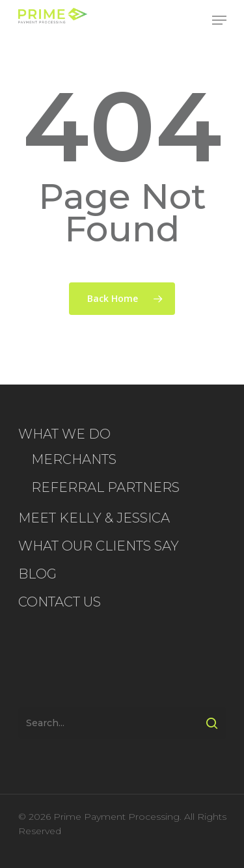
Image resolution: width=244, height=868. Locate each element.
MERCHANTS (74, 459)
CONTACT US (60, 602)
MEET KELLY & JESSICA (94, 518)
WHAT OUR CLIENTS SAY (99, 546)
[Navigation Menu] (219, 20)
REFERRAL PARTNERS (105, 487)
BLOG (37, 574)
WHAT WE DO (64, 434)
